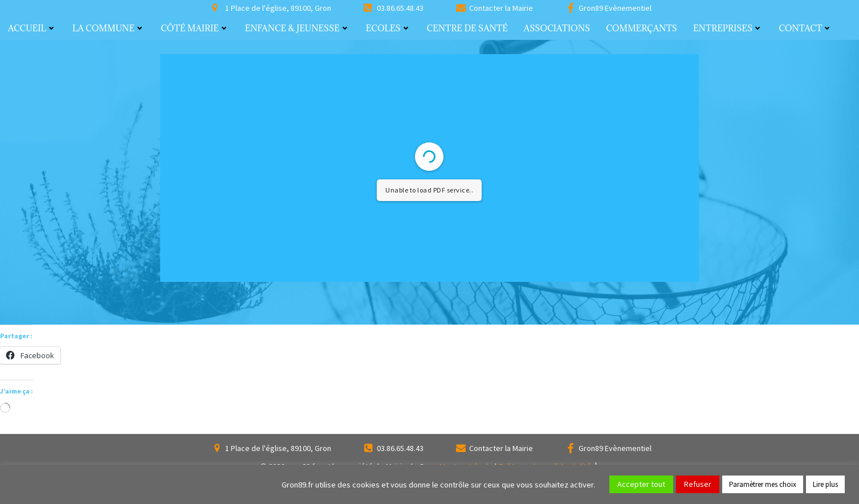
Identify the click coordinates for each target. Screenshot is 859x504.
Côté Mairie (195, 28)
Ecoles (388, 28)
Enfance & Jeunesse (298, 28)
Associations (557, 28)
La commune (109, 28)
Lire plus (825, 484)
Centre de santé (467, 28)
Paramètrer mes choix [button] (763, 484)
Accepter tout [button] (641, 484)
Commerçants (642, 28)
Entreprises (728, 28)
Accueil (32, 28)
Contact (805, 28)
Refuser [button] (698, 484)
